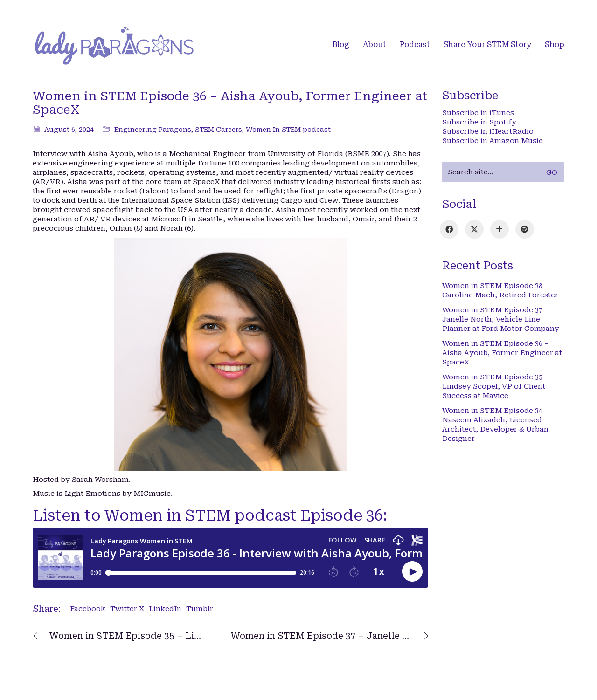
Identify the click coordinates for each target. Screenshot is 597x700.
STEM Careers (219, 130)
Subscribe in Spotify (479, 122)
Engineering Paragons (153, 130)
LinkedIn (165, 609)
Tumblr (200, 609)
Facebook (88, 609)
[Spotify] (525, 229)
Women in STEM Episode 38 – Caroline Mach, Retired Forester (500, 290)
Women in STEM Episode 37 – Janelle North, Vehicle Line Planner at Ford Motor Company (501, 319)
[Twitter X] (474, 229)
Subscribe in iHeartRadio (488, 131)
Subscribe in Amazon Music (493, 141)
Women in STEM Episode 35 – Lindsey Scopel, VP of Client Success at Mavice (496, 386)
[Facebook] (449, 229)
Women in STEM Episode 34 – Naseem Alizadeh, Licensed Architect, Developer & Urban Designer (496, 425)
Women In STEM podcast (288, 130)
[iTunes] (500, 229)
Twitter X (127, 609)
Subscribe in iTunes (478, 113)
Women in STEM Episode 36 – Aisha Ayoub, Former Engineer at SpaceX (502, 353)
